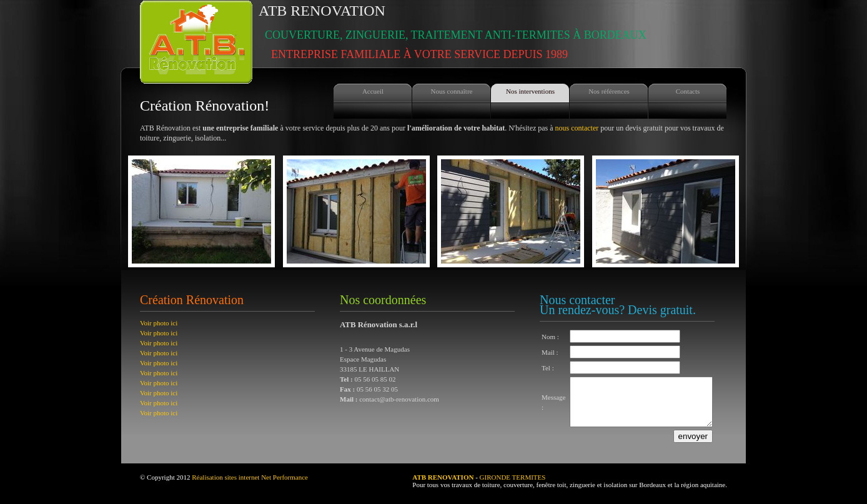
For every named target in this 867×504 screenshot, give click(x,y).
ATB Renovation (453, 32)
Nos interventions (530, 91)
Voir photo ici (159, 323)
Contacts (688, 91)
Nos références (609, 91)
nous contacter (577, 128)
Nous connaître (452, 91)
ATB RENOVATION (443, 487)
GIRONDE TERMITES (513, 487)
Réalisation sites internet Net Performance (250, 487)
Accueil (373, 91)
